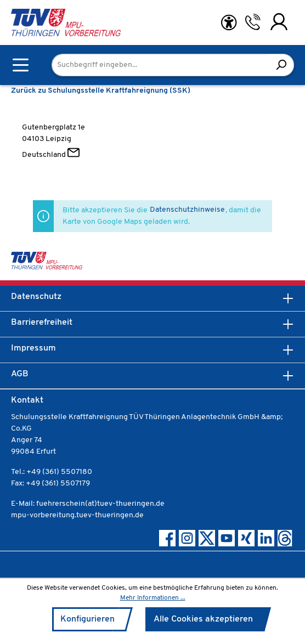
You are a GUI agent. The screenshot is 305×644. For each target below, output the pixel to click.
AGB (20, 374)
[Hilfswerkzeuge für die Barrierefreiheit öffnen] (229, 23)
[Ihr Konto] (279, 22)
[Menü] (21, 65)
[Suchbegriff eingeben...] (160, 65)
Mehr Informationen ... (153, 598)
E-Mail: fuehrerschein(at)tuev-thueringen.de (88, 504)
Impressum (33, 348)
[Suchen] (281, 65)
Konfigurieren (87, 619)
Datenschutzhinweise (187, 210)
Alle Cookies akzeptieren (203, 619)
